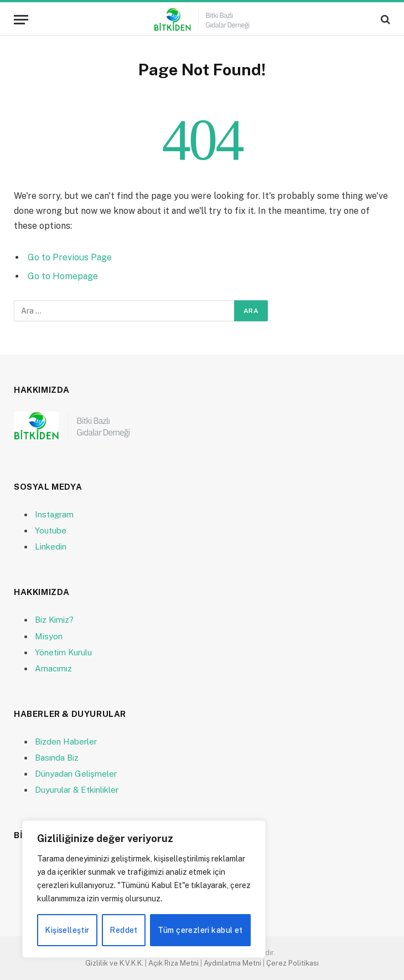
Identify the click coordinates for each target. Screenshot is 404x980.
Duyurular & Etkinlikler (77, 790)
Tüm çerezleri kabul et (200, 930)
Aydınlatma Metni (232, 963)
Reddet (124, 930)
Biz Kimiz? (54, 620)
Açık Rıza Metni (173, 963)
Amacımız (53, 668)
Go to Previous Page (70, 257)
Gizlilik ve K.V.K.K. (114, 963)
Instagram (54, 514)
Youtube (51, 530)
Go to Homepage (63, 276)
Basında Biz (57, 758)
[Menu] (21, 20)
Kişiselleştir (67, 930)
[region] (144, 889)
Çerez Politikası (292, 963)
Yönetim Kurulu (63, 652)
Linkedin (51, 547)
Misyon (49, 636)
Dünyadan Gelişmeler (76, 774)
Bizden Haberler (66, 742)
